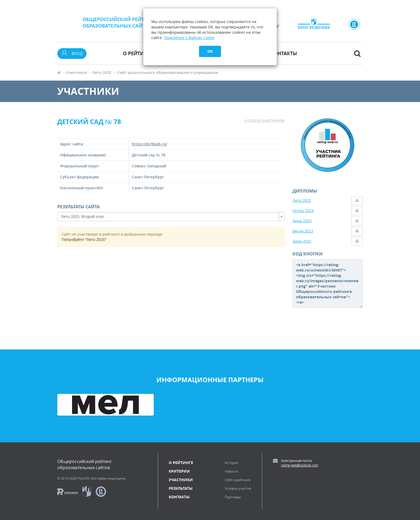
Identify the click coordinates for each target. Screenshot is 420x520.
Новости (231, 471)
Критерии (179, 471)
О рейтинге (181, 463)
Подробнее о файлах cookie (189, 38)
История (231, 463)
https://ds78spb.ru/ (149, 144)
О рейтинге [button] (138, 53)
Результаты (181, 488)
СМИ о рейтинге (238, 480)
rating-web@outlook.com (300, 465)
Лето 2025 (102, 72)
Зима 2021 (302, 241)
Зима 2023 (302, 221)
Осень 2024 (303, 211)
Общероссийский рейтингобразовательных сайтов (118, 22)
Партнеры (233, 497)
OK (210, 51)
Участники (76, 72)
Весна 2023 (303, 231)
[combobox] (171, 217)
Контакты (284, 53)
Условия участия (238, 488)
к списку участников (264, 121)
